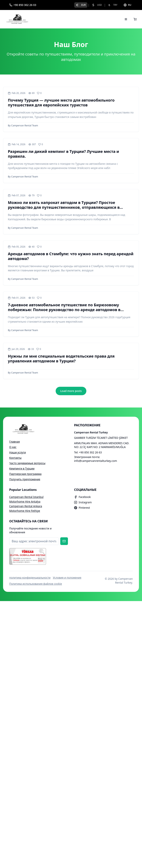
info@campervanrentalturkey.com (95, 461)
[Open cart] (135, 19)
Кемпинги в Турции (22, 468)
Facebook (82, 497)
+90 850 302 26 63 (90, 452)
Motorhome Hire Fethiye (25, 511)
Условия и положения (67, 578)
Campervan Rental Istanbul (26, 497)
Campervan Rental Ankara (26, 506)
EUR (81, 5)
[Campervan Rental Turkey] (17, 19)
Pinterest (82, 508)
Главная (14, 442)
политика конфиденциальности (30, 578)
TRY (113, 5)
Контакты (15, 458)
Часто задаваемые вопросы (27, 463)
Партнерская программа (25, 474)
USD (97, 5)
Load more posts (71, 391)
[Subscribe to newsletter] (64, 541)
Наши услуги (18, 452)
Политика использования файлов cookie (36, 584)
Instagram (83, 502)
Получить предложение (25, 479)
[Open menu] (126, 19)
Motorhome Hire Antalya (25, 502)
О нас (13, 447)
